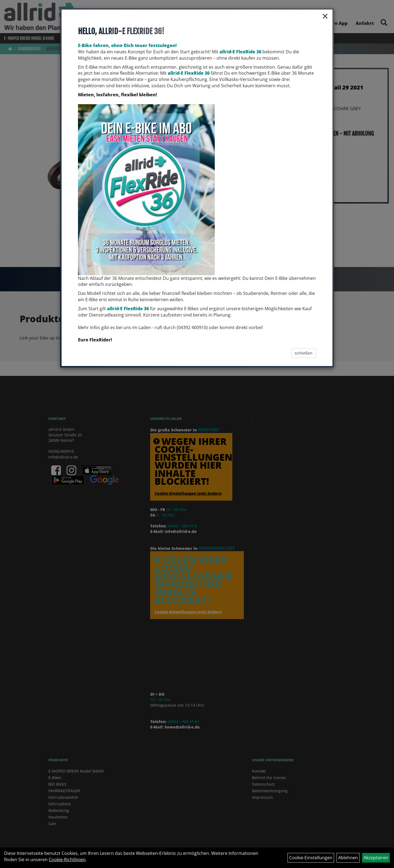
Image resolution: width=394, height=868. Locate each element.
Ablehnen (348, 858)
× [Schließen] (325, 16)
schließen (304, 353)
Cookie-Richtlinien (67, 860)
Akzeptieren (376, 858)
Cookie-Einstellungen (311, 858)
